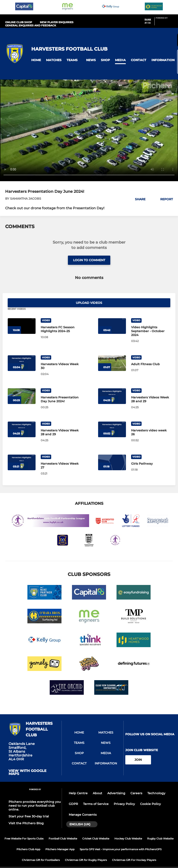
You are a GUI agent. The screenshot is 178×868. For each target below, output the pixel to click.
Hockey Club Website (128, 830)
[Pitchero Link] (164, 23)
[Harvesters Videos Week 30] (22, 354)
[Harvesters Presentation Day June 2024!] (22, 387)
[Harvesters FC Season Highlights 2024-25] (22, 317)
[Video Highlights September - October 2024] (112, 317)
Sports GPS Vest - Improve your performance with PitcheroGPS (121, 840)
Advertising (116, 784)
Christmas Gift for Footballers (41, 851)
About (97, 784)
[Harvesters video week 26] (112, 420)
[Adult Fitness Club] (112, 354)
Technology (156, 784)
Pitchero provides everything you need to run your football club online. (35, 797)
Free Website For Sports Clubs (24, 830)
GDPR (73, 795)
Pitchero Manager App (60, 840)
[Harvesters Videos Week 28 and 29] (112, 387)
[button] (36, 60)
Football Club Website (63, 830)
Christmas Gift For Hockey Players (134, 851)
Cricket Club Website (96, 830)
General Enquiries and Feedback (31, 25)
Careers (136, 784)
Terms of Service (96, 795)
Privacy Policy (124, 795)
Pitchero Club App (28, 840)
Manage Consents (83, 806)
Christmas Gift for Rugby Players (86, 851)
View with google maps (28, 763)
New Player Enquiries (57, 22)
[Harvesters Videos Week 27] (22, 453)
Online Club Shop (19, 22)
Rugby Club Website (160, 830)
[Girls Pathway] (112, 453)
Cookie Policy (150, 795)
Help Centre (78, 784)
